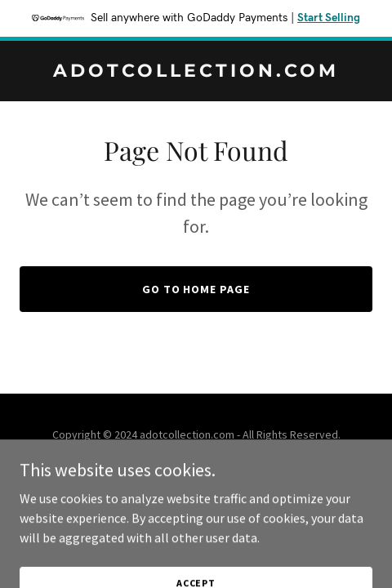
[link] (196, 72)
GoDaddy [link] (227, 471)
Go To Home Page (196, 289)
